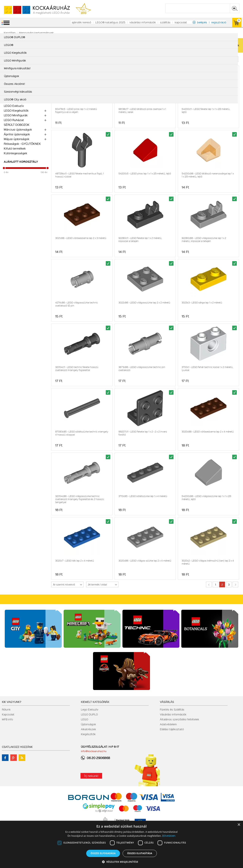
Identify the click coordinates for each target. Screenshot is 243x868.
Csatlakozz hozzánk (17, 747)
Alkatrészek (88, 729)
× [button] (239, 825)
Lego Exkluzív (90, 709)
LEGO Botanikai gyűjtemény (23, 63)
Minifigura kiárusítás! (18, 72)
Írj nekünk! (91, 776)
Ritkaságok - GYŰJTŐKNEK (22, 144)
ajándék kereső (81, 22)
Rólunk (6, 709)
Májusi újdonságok (17, 139)
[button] (121, 862)
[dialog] (121, 844)
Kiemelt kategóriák (95, 702)
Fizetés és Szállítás (172, 709)
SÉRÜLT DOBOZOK (17, 125)
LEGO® (9, 96)
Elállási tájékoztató (172, 729)
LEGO (84, 719)
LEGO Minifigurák (16, 115)
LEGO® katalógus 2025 (110, 22)
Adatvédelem (168, 724)
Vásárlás (167, 702)
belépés (202, 22)
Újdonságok (88, 724)
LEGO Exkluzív (14, 106)
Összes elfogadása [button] (103, 853)
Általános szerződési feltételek (179, 719)
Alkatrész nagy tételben (20, 82)
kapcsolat (181, 22)
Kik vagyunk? (12, 702)
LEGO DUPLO (89, 714)
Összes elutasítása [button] (140, 853)
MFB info (7, 719)
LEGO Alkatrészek (16, 101)
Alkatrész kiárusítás (18, 77)
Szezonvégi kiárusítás (19, 68)
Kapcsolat (8, 714)
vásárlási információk (143, 22)
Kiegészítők (88, 734)
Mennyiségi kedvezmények (22, 87)
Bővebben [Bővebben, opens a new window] (169, 836)
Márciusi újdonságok (18, 129)
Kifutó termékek (15, 148)
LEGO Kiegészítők (16, 110)
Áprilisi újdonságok (17, 134)
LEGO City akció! (15, 58)
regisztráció (219, 22)
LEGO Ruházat (14, 120)
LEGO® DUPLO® (15, 91)
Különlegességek (15, 153)
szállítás (165, 22)
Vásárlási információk (173, 714)
